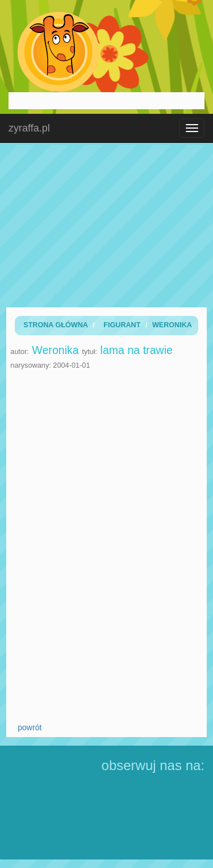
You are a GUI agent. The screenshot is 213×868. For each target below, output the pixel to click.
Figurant (122, 325)
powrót (30, 727)
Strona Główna (56, 325)
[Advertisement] (107, 225)
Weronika (172, 325)
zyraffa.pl (29, 128)
